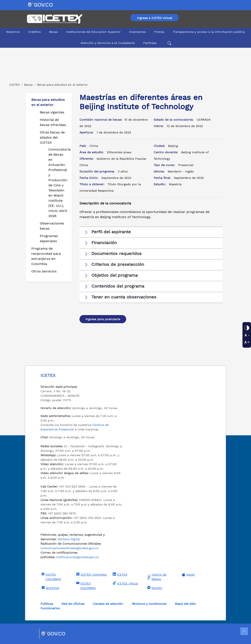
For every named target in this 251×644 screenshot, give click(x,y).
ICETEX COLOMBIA (51, 577)
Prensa (159, 32)
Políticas (47, 604)
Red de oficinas (73, 604)
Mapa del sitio (185, 604)
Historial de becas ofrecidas (53, 122)
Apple (188, 575)
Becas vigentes (52, 112)
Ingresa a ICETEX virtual (155, 18)
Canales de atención (108, 604)
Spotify (154, 588)
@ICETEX (50, 588)
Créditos (34, 32)
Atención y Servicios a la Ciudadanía (108, 43)
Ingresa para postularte (103, 319)
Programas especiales (49, 238)
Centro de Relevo (156, 577)
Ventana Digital (69, 539)
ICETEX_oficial (125, 583)
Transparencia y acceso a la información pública (209, 32)
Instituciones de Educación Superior (93, 32)
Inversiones (137, 32)
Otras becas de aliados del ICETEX (52, 137)
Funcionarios (50, 608)
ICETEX (119, 574)
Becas (53, 32)
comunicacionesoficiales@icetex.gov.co (70, 548)
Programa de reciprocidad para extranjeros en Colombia (46, 256)
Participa (150, 43)
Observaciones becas (52, 226)
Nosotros (13, 32)
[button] (151, 232)
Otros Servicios (44, 271)
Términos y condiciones (149, 604)
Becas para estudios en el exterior (48, 102)
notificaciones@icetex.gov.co (78, 557)
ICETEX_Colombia (91, 574)
